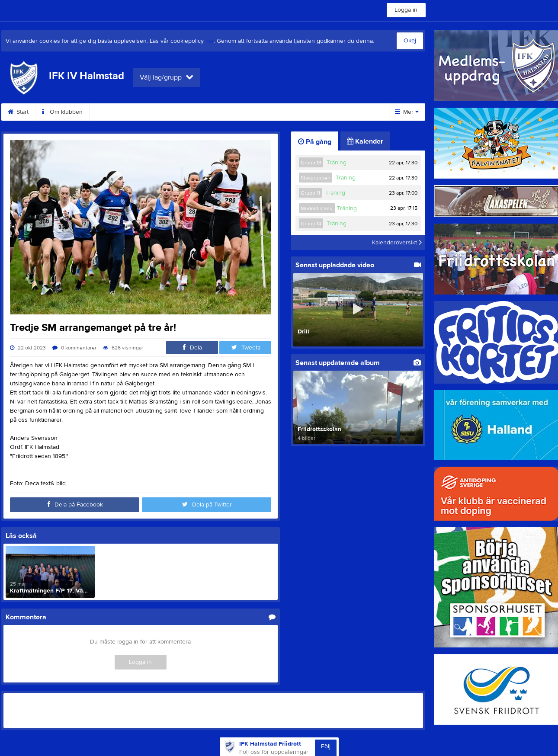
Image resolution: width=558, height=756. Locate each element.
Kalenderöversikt (397, 243)
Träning (337, 163)
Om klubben (62, 112)
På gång (315, 142)
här (210, 41)
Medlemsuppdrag (220, 112)
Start (18, 112)
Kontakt (110, 112)
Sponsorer (337, 112)
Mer (407, 112)
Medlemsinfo (158, 112)
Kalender (365, 141)
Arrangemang (282, 112)
